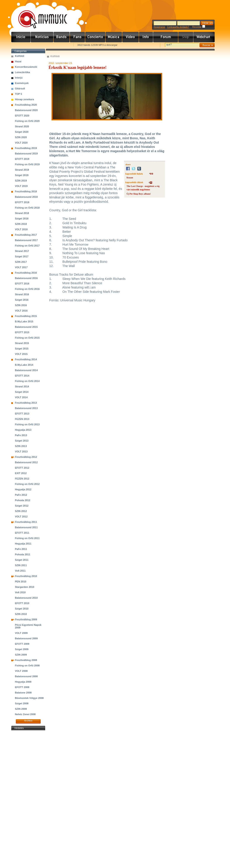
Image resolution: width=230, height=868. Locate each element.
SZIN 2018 (21, 224)
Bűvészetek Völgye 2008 (29, 698)
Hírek (42, 37)
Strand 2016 (22, 294)
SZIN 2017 (21, 262)
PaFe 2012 (21, 495)
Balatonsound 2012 (26, 462)
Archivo (28, 721)
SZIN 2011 (21, 565)
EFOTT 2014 (22, 376)
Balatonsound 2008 (26, 676)
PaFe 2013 (21, 435)
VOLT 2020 (21, 143)
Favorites (21, 45)
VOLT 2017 (21, 267)
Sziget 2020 (22, 132)
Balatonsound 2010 (26, 598)
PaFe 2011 (21, 549)
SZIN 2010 (21, 614)
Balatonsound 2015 (26, 327)
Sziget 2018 (22, 219)
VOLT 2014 (21, 397)
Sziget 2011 (22, 560)
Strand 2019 (22, 170)
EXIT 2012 (21, 473)
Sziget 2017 (22, 256)
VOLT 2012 (21, 517)
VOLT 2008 (21, 671)
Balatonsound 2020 (26, 110)
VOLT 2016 (21, 311)
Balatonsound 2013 (26, 408)
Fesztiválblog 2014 (26, 359)
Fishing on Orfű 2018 (27, 208)
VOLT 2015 (21, 354)
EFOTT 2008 (22, 687)
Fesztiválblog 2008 (26, 660)
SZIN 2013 (21, 446)
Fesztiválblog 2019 (26, 148)
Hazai (18, 61)
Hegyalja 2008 (23, 682)
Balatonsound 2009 (26, 638)
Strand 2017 (22, 251)
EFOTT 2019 (22, 159)
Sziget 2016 (22, 300)
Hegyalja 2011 (23, 544)
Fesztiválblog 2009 (26, 619)
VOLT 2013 (21, 451)
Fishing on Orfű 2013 (27, 424)
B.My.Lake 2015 (24, 321)
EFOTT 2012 (22, 468)
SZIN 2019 (21, 181)
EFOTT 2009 (22, 644)
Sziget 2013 (22, 441)
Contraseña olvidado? (178, 27)
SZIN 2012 (21, 511)
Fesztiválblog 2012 (26, 457)
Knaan (130, 178)
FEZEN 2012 (22, 479)
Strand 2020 (22, 126)
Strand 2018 (22, 213)
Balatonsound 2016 (26, 278)
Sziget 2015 (22, 349)
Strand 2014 (22, 386)
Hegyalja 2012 (23, 489)
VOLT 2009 (21, 633)
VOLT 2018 (21, 229)
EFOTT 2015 (22, 332)
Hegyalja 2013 (23, 430)
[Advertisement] (28, 799)
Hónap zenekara (24, 99)
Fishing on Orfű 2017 (27, 246)
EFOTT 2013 (22, 414)
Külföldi (20, 56)
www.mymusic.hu (39, 15)
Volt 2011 (20, 571)
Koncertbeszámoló (26, 67)
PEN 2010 (21, 582)
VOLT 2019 (21, 186)
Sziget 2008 (22, 703)
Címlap (21, 37)
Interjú (19, 78)
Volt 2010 (20, 592)
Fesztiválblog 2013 (26, 403)
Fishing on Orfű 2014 (27, 381)
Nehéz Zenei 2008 (25, 714)
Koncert (95, 37)
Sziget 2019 (22, 175)
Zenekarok (62, 37)
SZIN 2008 (21, 709)
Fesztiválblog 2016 (26, 273)
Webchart (204, 37)
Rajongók (77, 37)
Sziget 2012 (22, 506)
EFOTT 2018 (22, 202)
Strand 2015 (22, 343)
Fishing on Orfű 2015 (27, 338)
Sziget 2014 (22, 392)
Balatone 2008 (23, 693)
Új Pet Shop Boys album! (139, 194)
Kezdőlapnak (40, 45)
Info (146, 37)
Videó (131, 37)
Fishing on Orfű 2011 (27, 538)
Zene (114, 37)
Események (22, 83)
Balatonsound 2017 (26, 240)
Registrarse (159, 27)
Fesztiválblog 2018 (26, 191)
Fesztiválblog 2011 (26, 522)
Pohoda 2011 (23, 554)
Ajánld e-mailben (59, 45)
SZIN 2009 (21, 655)
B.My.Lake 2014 (24, 365)
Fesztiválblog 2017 (26, 235)
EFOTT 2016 (22, 284)
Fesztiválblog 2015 (26, 316)
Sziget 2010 (22, 609)
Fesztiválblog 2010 (26, 576)
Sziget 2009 (22, 649)
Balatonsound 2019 (26, 154)
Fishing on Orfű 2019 (27, 164)
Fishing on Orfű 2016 (27, 289)
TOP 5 (18, 94)
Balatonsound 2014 (26, 370)
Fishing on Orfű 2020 (27, 121)
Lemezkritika (22, 72)
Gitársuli (20, 88)
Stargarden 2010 (25, 587)
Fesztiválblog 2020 (26, 105)
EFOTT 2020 (22, 116)
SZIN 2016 (21, 305)
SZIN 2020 (21, 137)
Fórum (166, 37)
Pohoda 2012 (23, 500)
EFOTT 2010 (22, 603)
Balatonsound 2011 (26, 527)
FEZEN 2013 (22, 419)
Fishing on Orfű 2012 (27, 484)
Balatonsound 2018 (26, 197)
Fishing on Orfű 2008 (27, 666)
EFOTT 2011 (22, 533)
